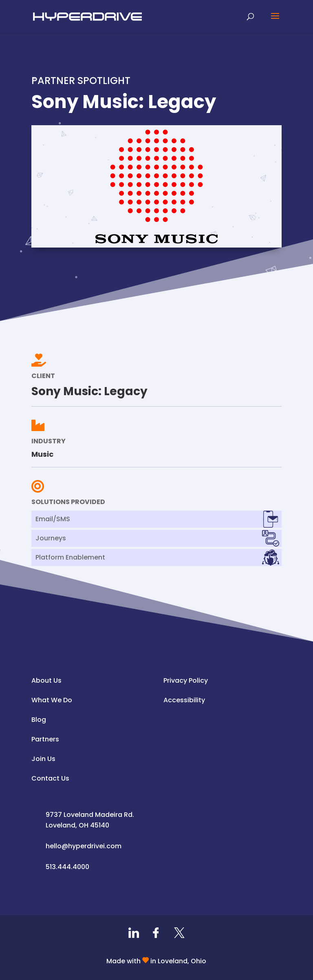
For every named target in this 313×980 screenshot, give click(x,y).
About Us (46, 680)
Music (42, 454)
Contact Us (50, 778)
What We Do (52, 700)
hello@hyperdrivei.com (84, 846)
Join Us (43, 759)
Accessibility (184, 700)
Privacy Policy (186, 680)
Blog (39, 720)
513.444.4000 (67, 867)
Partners (45, 739)
